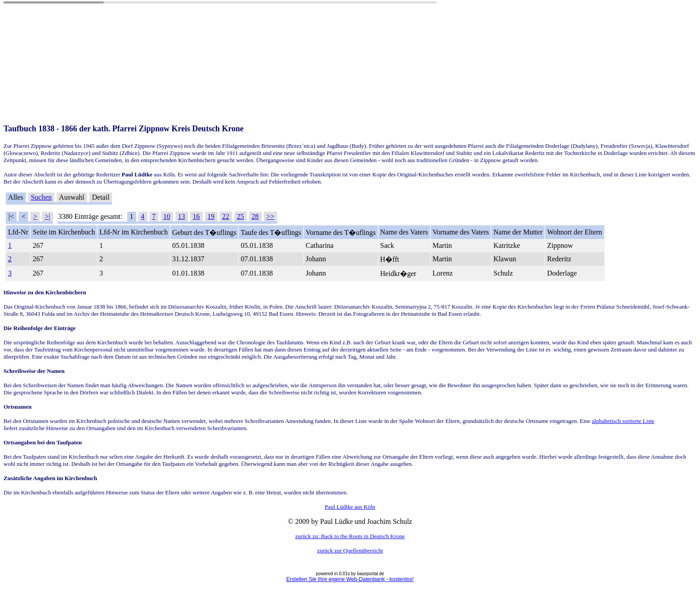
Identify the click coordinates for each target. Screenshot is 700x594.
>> (271, 216)
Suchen (41, 197)
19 (211, 216)
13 (182, 216)
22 (226, 216)
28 (255, 216)
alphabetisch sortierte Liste (623, 421)
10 (167, 216)
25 (241, 216)
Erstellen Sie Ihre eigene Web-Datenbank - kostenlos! (350, 579)
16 (196, 216)
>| (47, 216)
